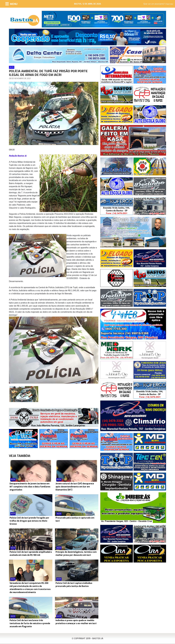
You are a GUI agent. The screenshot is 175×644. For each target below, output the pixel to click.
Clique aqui (169, 4)
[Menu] (11, 4)
